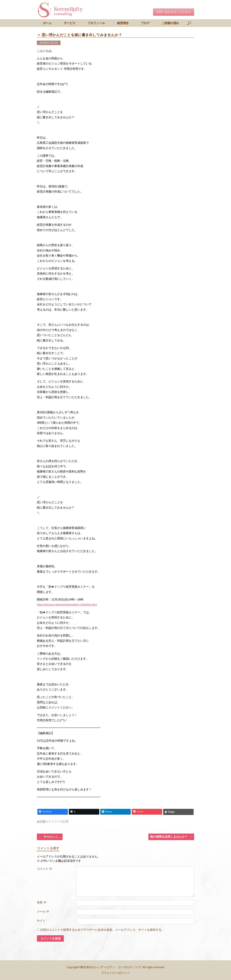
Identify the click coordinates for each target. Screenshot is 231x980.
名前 (42, 902)
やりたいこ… (50, 837)
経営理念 (123, 23)
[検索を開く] (189, 23)
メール (43, 912)
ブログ (145, 23)
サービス (70, 23)
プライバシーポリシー (116, 973)
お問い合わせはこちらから (174, 12)
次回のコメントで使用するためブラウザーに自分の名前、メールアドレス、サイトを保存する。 (102, 930)
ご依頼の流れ (170, 23)
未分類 (41, 822)
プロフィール (96, 23)
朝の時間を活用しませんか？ (171, 837)
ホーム (47, 23)
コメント (45, 869)
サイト (41, 921)
